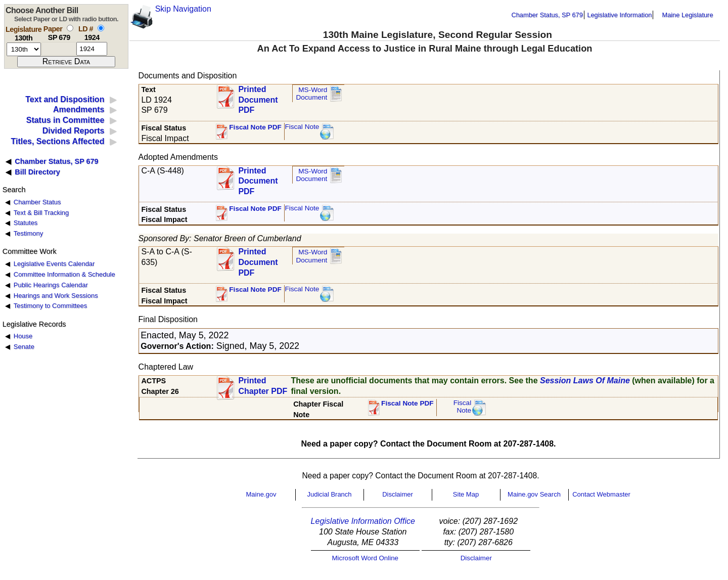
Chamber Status (37, 202)
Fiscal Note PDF (255, 127)
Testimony (28, 233)
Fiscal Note (302, 127)
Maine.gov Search (534, 494)
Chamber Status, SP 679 (547, 15)
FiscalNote (463, 407)
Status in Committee (65, 120)
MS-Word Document (311, 94)
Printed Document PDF (258, 97)
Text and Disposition (65, 99)
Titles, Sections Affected (57, 141)
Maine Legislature (687, 15)
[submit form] (66, 62)
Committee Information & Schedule (64, 274)
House (23, 336)
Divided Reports (74, 131)
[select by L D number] (101, 28)
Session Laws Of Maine (585, 381)
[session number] (24, 49)
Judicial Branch (329, 494)
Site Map (466, 494)
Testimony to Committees (50, 306)
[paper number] (59, 49)
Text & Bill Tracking (41, 213)
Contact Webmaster (601, 494)
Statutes (26, 223)
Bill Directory (37, 172)
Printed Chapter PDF (263, 386)
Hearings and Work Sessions (56, 296)
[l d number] (92, 49)
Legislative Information (619, 15)
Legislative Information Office (363, 521)
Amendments (79, 109)
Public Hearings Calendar (51, 285)
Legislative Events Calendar (54, 264)
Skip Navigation (183, 9)
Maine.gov (261, 494)
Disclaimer (398, 494)
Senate (24, 347)
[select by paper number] (70, 28)
